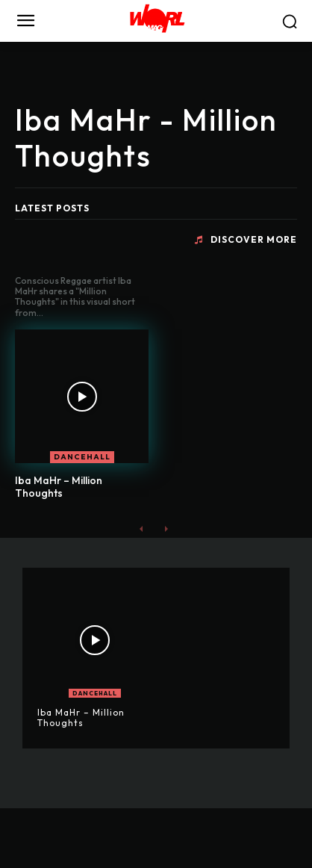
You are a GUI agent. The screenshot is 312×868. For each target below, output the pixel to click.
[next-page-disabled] (165, 528)
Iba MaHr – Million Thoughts (59, 487)
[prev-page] (141, 528)
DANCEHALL (82, 457)
